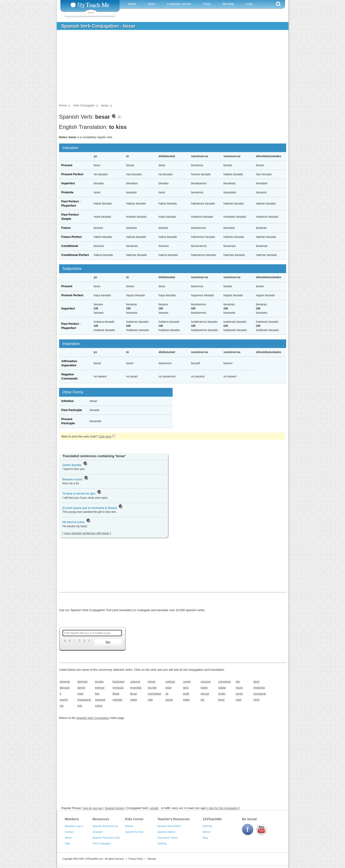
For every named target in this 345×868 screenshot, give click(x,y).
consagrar (225, 682)
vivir (80, 706)
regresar (100, 700)
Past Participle (72, 410)
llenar (134, 694)
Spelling (162, 843)
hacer (239, 688)
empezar (118, 688)
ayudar (99, 682)
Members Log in (74, 826)
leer (97, 694)
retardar (118, 700)
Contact (69, 832)
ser (203, 700)
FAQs (207, 4)
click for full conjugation (223, 808)
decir (257, 682)
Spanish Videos (166, 832)
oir (167, 694)
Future (66, 228)
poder (222, 694)
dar (238, 682)
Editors (207, 832)
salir (150, 700)
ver (62, 706)
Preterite (68, 192)
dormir (81, 688)
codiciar (170, 682)
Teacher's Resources (174, 819)
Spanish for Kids (134, 832)
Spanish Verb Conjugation (93, 718)
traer (239, 700)
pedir (186, 694)
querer (64, 700)
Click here (107, 437)
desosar (65, 688)
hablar (222, 688)
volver (99, 706)
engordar (136, 688)
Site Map (228, 4)
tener (222, 700)
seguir (169, 700)
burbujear (119, 682)
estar (169, 688)
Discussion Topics (168, 838)
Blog (205, 838)
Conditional (70, 246)
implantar (259, 688)
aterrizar (83, 682)
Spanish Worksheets (169, 826)
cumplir (154, 808)
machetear (155, 694)
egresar (100, 688)
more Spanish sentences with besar (87, 533)
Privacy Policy (136, 859)
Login (249, 4)
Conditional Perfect (75, 255)
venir (257, 700)
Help (68, 843)
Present (67, 165)
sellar (187, 700)
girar (186, 688)
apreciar (65, 682)
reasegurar (84, 700)
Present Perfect (72, 174)
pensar (205, 694)
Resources (101, 819)
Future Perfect (72, 237)
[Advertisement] (169, 68)
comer (187, 682)
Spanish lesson (114, 808)
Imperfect (68, 183)
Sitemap (207, 826)
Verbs (151, 4)
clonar (152, 682)
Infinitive (68, 401)
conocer (206, 682)
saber (134, 700)
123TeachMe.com (94, 859)
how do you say (92, 808)
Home (132, 4)
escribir (152, 688)
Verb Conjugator (102, 843)
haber (204, 688)
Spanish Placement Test (106, 838)
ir (61, 694)
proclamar (260, 694)
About (68, 838)
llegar (116, 694)
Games (129, 826)
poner (240, 694)
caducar (135, 682)
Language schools (179, 4)
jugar (81, 694)
